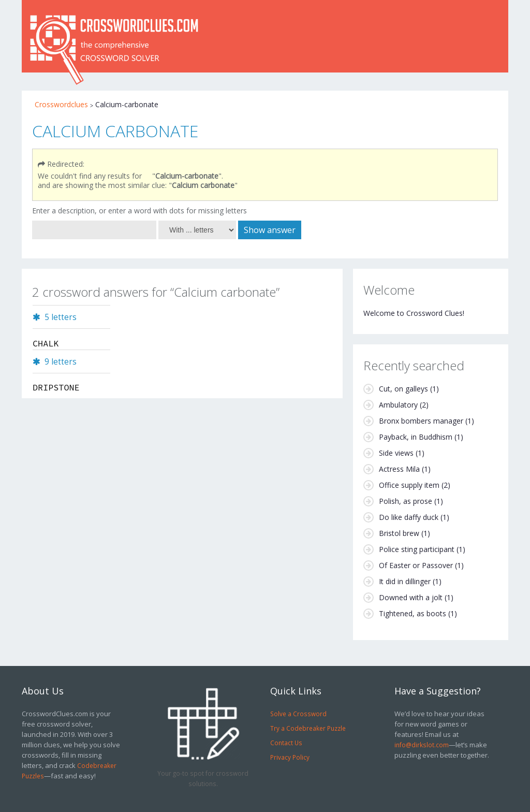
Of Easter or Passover (416, 565)
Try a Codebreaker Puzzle (308, 728)
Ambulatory (398, 405)
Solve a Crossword (298, 714)
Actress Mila (399, 469)
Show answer (270, 230)
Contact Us (286, 743)
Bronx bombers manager (421, 421)
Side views (396, 453)
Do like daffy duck (409, 517)
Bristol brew (399, 533)
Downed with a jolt (411, 597)
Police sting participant (417, 549)
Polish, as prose (406, 501)
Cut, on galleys (403, 389)
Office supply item (409, 485)
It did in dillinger (405, 581)
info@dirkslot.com (422, 745)
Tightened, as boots (413, 613)
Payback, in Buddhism (416, 437)
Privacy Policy (290, 757)
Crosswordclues (61, 104)
